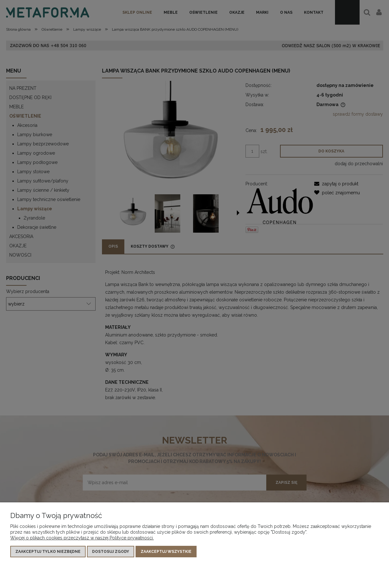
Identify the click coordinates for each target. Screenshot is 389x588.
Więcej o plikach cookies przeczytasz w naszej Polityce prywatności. (82, 538)
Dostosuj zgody (111, 552)
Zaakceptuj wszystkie (166, 552)
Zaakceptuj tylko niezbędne (48, 552)
